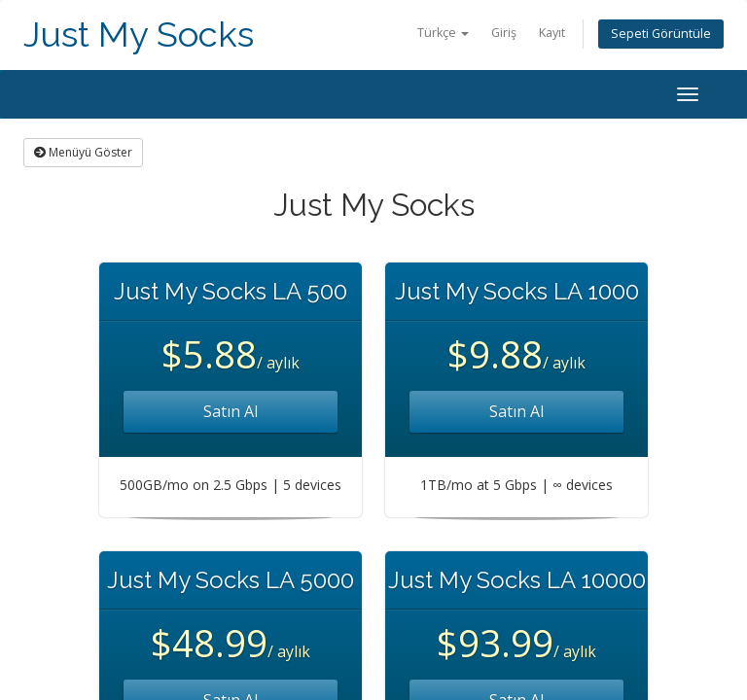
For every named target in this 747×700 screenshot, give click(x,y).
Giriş (504, 33)
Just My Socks (139, 35)
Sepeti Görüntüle (661, 34)
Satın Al (231, 411)
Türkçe (443, 33)
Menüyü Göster (83, 152)
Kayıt (552, 33)
